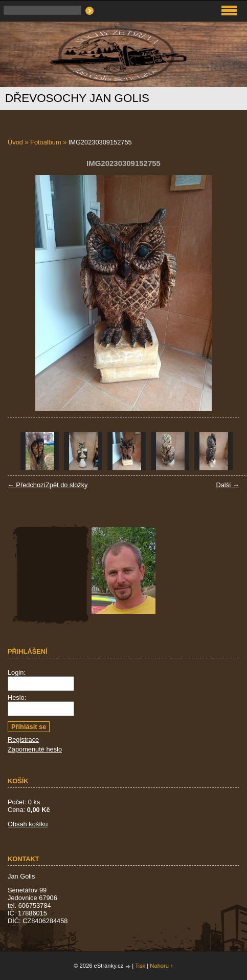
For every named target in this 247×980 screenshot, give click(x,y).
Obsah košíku (28, 824)
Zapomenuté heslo (35, 749)
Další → (228, 485)
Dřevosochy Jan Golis (77, 98)
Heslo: (17, 697)
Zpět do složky (67, 485)
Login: (17, 672)
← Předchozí (27, 485)
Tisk (140, 966)
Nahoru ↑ (161, 966)
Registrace (23, 739)
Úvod (15, 142)
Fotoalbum (46, 142)
